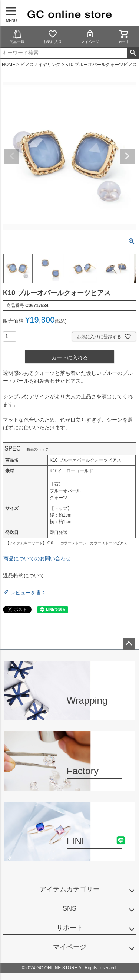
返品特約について (24, 575)
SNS (69, 908)
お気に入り (53, 37)
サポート (70, 928)
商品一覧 (17, 37)
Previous (12, 156)
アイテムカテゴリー (70, 889)
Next (127, 156)
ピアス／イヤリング (40, 65)
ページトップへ (129, 644)
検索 (133, 53)
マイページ (90, 37)
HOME (9, 65)
